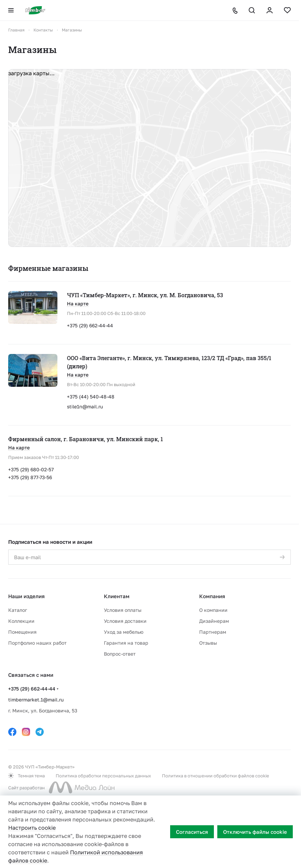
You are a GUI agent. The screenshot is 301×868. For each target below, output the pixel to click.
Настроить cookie (32, 828)
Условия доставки (125, 621)
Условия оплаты (123, 610)
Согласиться (192, 832)
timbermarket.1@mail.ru (36, 700)
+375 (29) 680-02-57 (31, 469)
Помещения (22, 632)
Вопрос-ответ (120, 654)
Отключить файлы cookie (255, 832)
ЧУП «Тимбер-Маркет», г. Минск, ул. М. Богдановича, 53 (145, 295)
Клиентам (117, 596)
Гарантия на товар (126, 643)
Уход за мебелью (124, 632)
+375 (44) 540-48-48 (91, 397)
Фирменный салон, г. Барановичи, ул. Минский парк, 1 (86, 439)
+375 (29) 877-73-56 (30, 477)
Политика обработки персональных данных (103, 776)
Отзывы (208, 643)
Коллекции (21, 621)
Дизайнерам (214, 621)
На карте (78, 304)
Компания (212, 596)
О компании (213, 610)
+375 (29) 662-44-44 (90, 325)
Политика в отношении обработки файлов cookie (216, 776)
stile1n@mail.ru (85, 406)
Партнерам (213, 632)
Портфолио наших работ (37, 643)
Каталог (18, 610)
